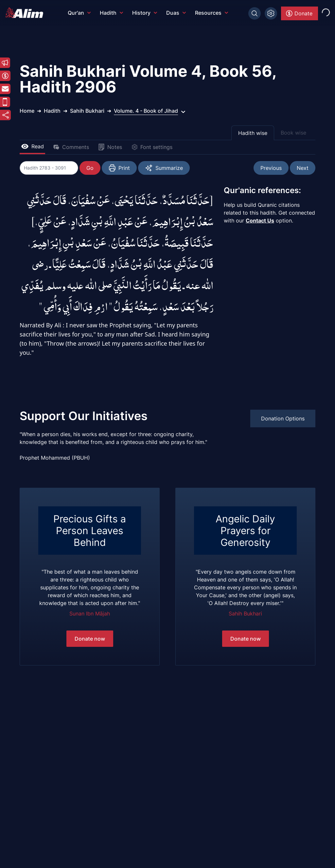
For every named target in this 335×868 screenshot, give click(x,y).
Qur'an (79, 13)
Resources (212, 13)
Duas (176, 13)
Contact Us (260, 221)
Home (27, 111)
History (145, 13)
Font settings (152, 147)
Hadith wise (253, 133)
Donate (299, 13)
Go (90, 168)
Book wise (293, 133)
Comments (71, 147)
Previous (271, 168)
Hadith (111, 13)
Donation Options (283, 418)
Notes (110, 147)
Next (303, 168)
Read (32, 146)
